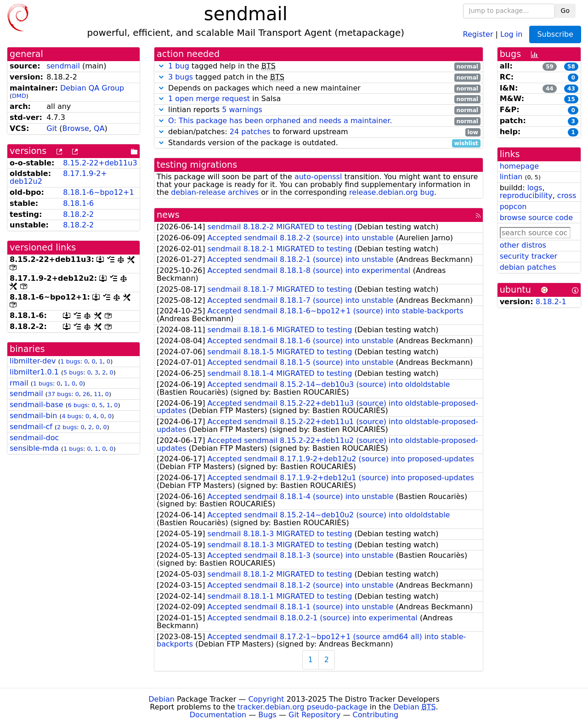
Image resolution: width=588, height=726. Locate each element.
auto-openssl (318, 177)
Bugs (267, 715)
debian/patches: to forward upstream (319, 132)
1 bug (179, 66)
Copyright (266, 699)
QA (99, 128)
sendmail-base (37, 405)
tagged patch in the (319, 77)
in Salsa (319, 99)
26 (86, 394)
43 (571, 89)
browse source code (536, 218)
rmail (19, 383)
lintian (511, 177)
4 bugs (71, 416)
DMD (19, 96)
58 (571, 67)
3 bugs (181, 77)
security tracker (529, 256)
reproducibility (526, 196)
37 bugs (59, 394)
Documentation (218, 715)
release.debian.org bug (392, 192)
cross (567, 196)
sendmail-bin (33, 416)
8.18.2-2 (78, 214)
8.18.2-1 (551, 302)
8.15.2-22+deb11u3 (100, 163)
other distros (523, 245)
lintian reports (319, 110)
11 (97, 394)
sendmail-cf (31, 427)
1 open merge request (209, 99)
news (168, 215)
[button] (161, 66)
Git (52, 128)
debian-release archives (215, 192)
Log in (511, 34)
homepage (519, 166)
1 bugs (71, 361)
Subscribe (555, 34)
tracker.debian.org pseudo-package (302, 707)
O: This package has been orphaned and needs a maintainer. (280, 121)
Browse (76, 128)
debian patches (528, 267)
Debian (161, 699)
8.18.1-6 (78, 203)
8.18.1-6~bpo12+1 (98, 192)
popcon (513, 207)
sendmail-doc (34, 438)
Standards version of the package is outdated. (319, 143)
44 (550, 89)
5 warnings (242, 110)
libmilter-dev (33, 361)
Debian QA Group (92, 88)
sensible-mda (34, 448)
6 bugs (78, 405)
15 (571, 99)
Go (565, 11)
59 (550, 67)
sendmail (63, 66)
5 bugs (73, 372)
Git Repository (314, 715)
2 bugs (67, 427)
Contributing (376, 715)
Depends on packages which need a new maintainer (319, 88)
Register (478, 34)
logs (535, 188)
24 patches (250, 132)
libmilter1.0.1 (34, 372)
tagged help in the (319, 66)
